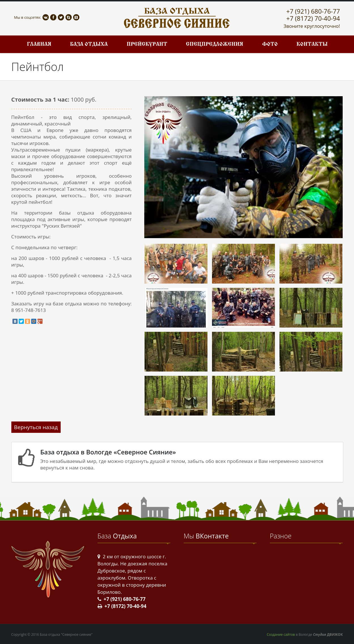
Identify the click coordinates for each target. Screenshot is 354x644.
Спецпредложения (215, 44)
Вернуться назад (36, 427)
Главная (39, 44)
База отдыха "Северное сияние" (66, 634)
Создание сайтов (281, 634)
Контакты (312, 44)
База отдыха (89, 44)
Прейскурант (147, 44)
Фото (270, 44)
